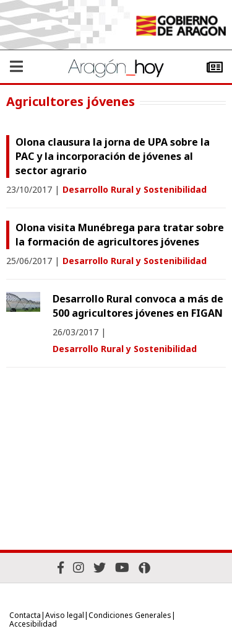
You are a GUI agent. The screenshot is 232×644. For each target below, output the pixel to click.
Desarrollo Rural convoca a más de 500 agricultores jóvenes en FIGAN (138, 306)
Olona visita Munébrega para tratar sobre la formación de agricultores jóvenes (120, 235)
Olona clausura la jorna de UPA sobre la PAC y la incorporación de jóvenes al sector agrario (113, 156)
